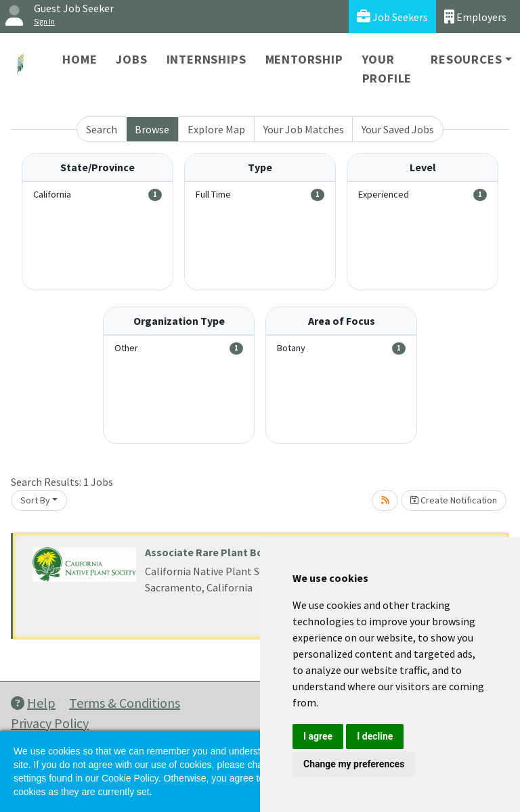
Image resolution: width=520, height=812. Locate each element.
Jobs (131, 59)
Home (80, 59)
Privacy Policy (50, 723)
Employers (475, 17)
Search (102, 129)
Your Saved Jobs (398, 129)
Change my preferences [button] (354, 764)
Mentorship (304, 59)
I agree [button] (318, 736)
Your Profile (387, 69)
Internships (207, 59)
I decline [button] (375, 736)
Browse (152, 129)
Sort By (35, 500)
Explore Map (216, 129)
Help (33, 703)
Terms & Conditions (125, 703)
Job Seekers (392, 17)
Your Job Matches (304, 129)
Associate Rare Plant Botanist (219, 552)
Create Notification (454, 500)
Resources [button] (466, 59)
